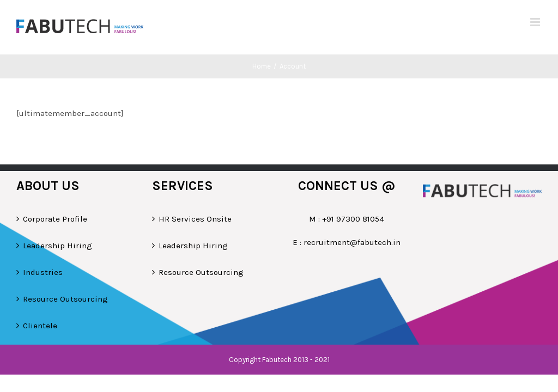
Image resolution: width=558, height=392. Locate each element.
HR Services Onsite (195, 219)
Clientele (40, 326)
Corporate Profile (55, 219)
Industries (43, 272)
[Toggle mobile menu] (536, 22)
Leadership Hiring (57, 246)
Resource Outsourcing (65, 299)
